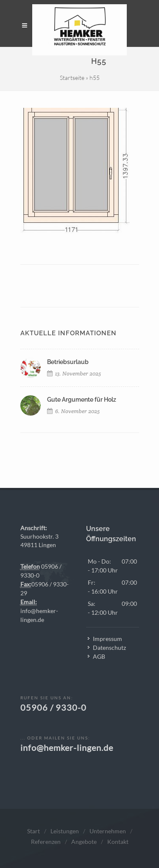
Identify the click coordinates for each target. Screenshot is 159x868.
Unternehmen (108, 831)
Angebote (84, 842)
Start (33, 831)
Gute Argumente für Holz (82, 400)
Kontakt (118, 842)
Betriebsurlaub (68, 362)
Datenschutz (109, 648)
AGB (99, 656)
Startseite (72, 78)
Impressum (107, 639)
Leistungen (65, 831)
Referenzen (46, 842)
